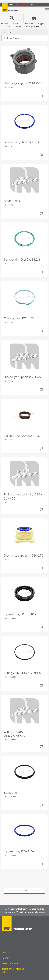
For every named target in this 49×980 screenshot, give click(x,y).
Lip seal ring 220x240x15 (21, 851)
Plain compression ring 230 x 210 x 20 (23, 496)
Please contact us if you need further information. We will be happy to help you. (24, 910)
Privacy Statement (11, 963)
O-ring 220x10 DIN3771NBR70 (15, 734)
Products (16, 24)
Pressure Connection (14, 26)
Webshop (5, 24)
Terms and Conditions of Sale (14, 970)
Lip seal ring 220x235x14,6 (22, 436)
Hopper (41, 24)
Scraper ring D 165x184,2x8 (22, 260)
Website (6, 952)
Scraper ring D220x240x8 (21, 142)
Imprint (6, 958)
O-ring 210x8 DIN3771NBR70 (24, 673)
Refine (25, 891)
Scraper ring (12, 201)
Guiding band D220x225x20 (23, 318)
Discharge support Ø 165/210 (23, 83)
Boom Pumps (29, 24)
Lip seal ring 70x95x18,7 (20, 614)
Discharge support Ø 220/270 (24, 377)
